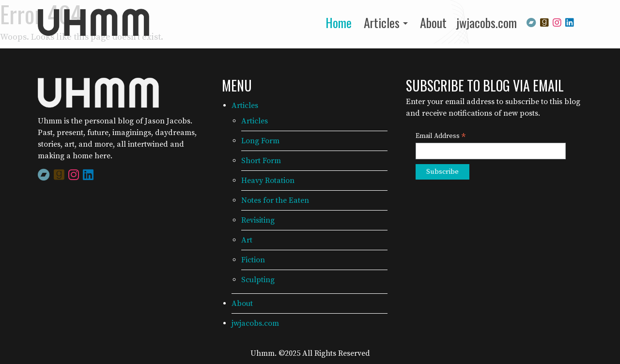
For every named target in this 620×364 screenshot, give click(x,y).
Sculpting (258, 280)
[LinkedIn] (570, 22)
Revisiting (258, 220)
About (433, 23)
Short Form (261, 161)
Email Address (441, 136)
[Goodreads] (544, 22)
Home (339, 23)
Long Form (260, 141)
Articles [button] (382, 23)
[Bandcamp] (531, 22)
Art (247, 240)
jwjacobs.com (487, 23)
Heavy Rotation (268, 181)
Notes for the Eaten (275, 200)
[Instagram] (557, 22)
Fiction (253, 260)
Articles (245, 106)
